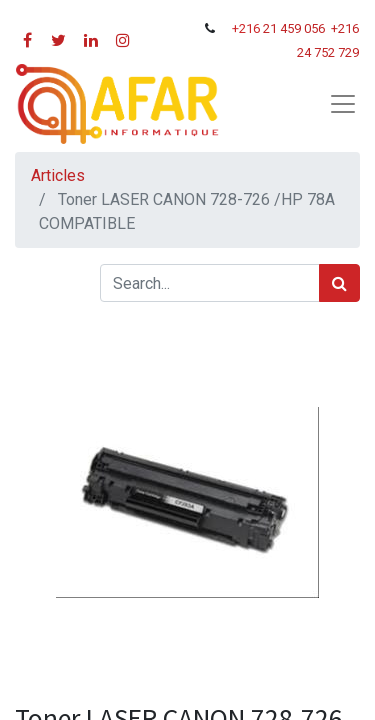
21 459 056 (295, 28)
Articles (58, 175)
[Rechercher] (339, 283)
